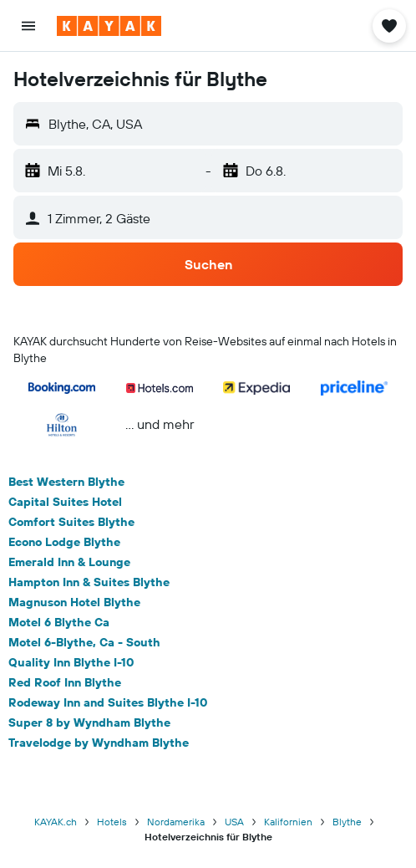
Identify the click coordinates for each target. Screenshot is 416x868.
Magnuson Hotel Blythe (74, 602)
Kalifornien (288, 822)
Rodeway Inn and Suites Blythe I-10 (108, 702)
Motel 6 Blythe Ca (59, 622)
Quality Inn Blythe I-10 (71, 662)
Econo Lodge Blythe (64, 542)
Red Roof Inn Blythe (65, 682)
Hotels (112, 822)
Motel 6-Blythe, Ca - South (84, 642)
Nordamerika (176, 822)
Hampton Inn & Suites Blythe (89, 582)
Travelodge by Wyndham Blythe (99, 743)
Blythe (347, 822)
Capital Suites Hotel (65, 502)
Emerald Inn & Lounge (69, 562)
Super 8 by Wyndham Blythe (89, 722)
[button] (28, 26)
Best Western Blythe (66, 482)
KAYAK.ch (56, 822)
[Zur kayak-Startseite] (109, 26)
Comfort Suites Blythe (71, 522)
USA (234, 822)
